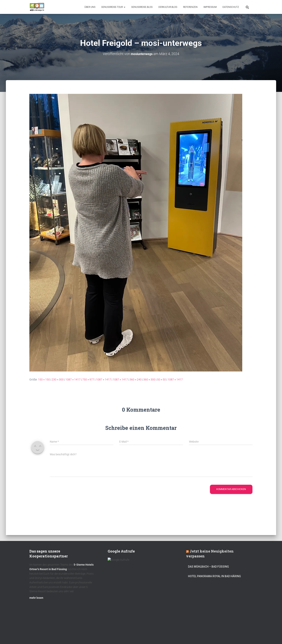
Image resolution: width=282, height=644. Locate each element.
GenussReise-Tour (113, 7)
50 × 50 (161, 380)
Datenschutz (231, 7)
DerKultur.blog (168, 7)
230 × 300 (58, 380)
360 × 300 (149, 380)
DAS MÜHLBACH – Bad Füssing (208, 569)
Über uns (90, 7)
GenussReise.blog (142, 7)
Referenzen (190, 7)
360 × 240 (136, 380)
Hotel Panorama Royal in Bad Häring (214, 578)
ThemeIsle (246, 635)
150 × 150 (44, 380)
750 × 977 (88, 380)
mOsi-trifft (103, 635)
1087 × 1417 (73, 380)
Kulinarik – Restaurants (48, 635)
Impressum (210, 7)
